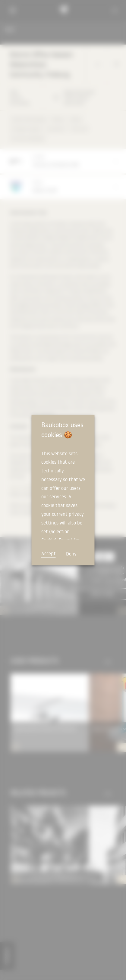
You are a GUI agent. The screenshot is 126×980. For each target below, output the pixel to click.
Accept (49, 553)
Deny (71, 553)
